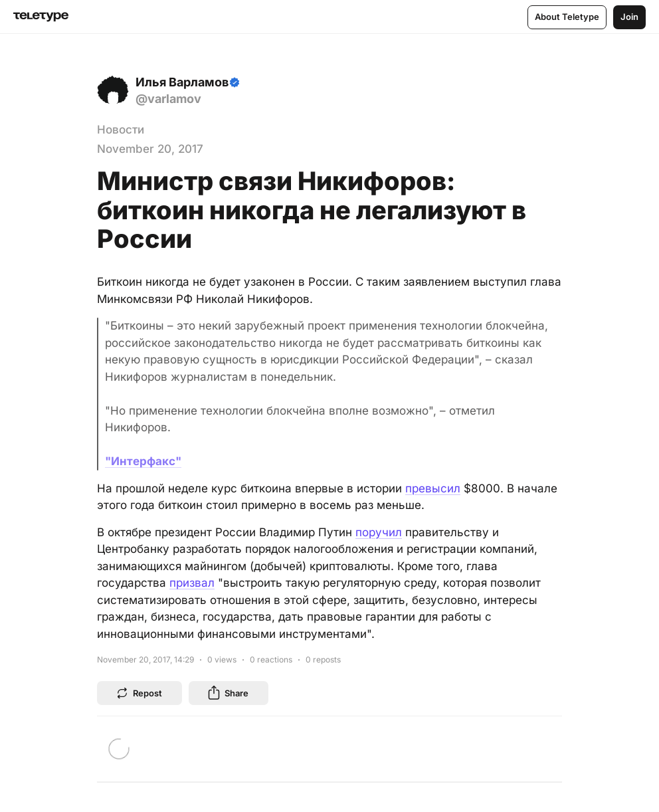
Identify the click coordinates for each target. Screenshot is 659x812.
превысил (433, 488)
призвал (192, 583)
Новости (121, 130)
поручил (379, 532)
